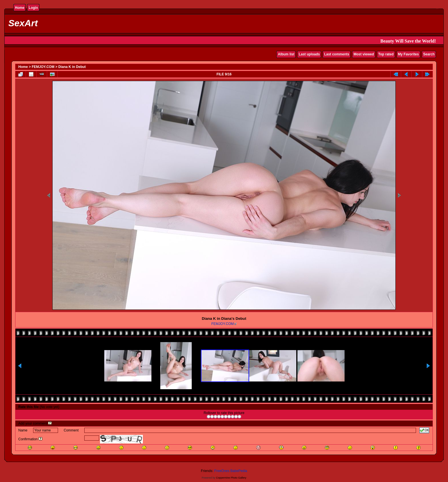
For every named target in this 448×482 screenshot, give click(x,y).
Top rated (386, 54)
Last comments (337, 54)
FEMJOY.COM (43, 67)
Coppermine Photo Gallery (231, 478)
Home (20, 8)
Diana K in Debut (72, 67)
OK (424, 430)
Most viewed (364, 54)
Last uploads (309, 54)
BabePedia (239, 471)
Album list (286, 54)
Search (429, 54)
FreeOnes (222, 471)
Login (33, 8)
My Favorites (408, 54)
